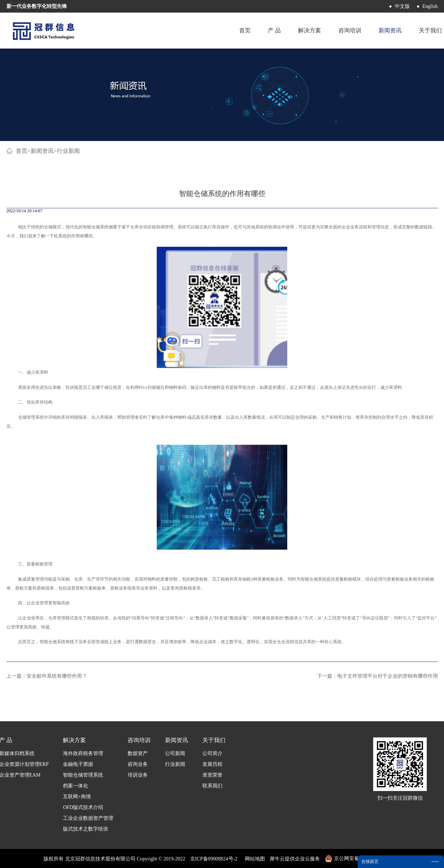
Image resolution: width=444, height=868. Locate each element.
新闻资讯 (42, 151)
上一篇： (47, 676)
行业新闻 (68, 151)
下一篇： (377, 676)
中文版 (402, 6)
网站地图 (254, 859)
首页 (245, 30)
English (430, 6)
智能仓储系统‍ (96, 227)
